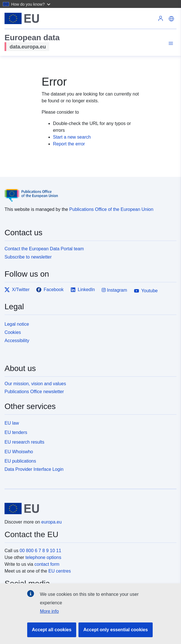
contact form (47, 564)
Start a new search (72, 137)
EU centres (60, 571)
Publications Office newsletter (34, 392)
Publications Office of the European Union (111, 209)
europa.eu (52, 522)
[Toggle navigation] (170, 44)
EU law (12, 423)
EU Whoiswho (19, 452)
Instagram (114, 290)
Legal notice (17, 324)
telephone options (43, 557)
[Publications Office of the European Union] (88, 191)
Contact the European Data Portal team (44, 249)
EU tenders (16, 432)
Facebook (50, 290)
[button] (31, 4)
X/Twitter (17, 290)
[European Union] (88, 509)
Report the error (69, 144)
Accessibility (17, 341)
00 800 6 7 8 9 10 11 (40, 551)
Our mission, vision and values (35, 384)
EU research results (25, 442)
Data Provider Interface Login (34, 469)
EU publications (20, 461)
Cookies (13, 332)
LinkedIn (83, 290)
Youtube (146, 291)
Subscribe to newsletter (28, 257)
